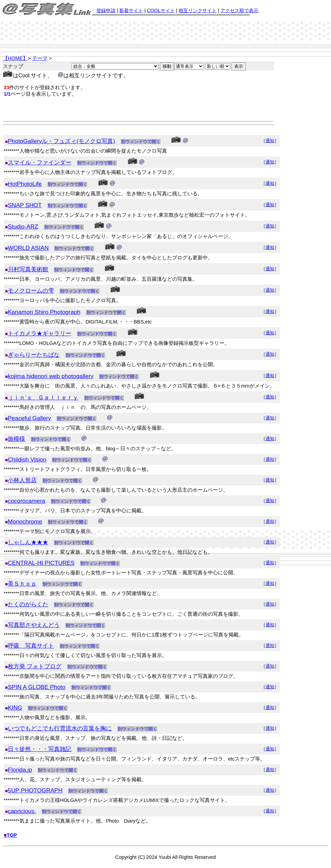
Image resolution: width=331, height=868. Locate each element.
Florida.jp (20, 770)
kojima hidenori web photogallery (51, 376)
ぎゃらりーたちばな (34, 355)
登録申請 (106, 11)
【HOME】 (15, 58)
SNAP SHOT (25, 205)
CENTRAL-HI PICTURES (41, 563)
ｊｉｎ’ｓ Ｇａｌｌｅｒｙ (43, 397)
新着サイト (131, 11)
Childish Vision (27, 459)
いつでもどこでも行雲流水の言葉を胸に (60, 728)
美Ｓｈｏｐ (22, 584)
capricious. (22, 811)
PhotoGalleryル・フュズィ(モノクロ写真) (61, 141)
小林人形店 (22, 480)
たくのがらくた (28, 604)
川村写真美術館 (28, 269)
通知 (270, 141)
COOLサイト (161, 11)
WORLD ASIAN (28, 248)
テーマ (40, 58)
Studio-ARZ (23, 226)
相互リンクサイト (198, 11)
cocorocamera (26, 501)
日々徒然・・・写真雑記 (40, 749)
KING (15, 708)
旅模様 (16, 439)
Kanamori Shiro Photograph (44, 312)
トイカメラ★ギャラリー (40, 333)
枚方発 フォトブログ (35, 666)
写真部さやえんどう (34, 625)
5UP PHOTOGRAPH (35, 790)
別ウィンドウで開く (141, 142)
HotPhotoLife (25, 184)
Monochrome (25, 521)
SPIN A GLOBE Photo (37, 687)
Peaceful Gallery (29, 418)
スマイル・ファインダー (40, 162)
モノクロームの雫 (31, 291)
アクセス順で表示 (239, 11)
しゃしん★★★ (28, 542)
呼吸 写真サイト (31, 646)
